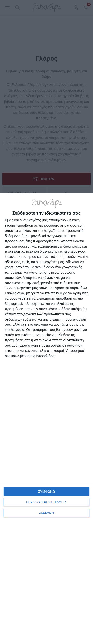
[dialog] (46, 419)
